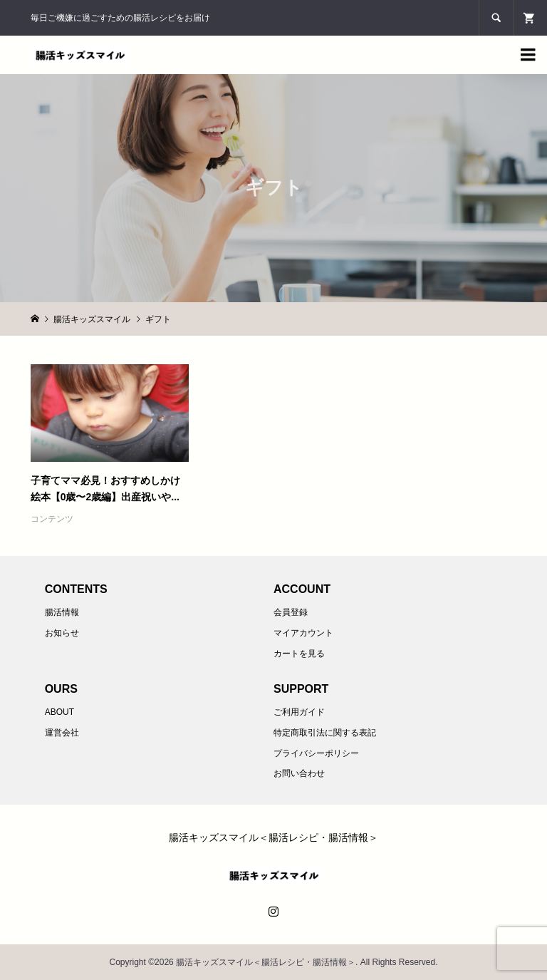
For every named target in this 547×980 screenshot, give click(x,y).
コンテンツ (52, 519)
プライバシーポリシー (316, 753)
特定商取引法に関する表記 (325, 733)
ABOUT (59, 712)
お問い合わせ (299, 773)
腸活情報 (62, 612)
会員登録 (291, 612)
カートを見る (299, 654)
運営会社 (62, 733)
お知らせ (62, 633)
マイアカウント (303, 633)
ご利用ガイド (299, 712)
